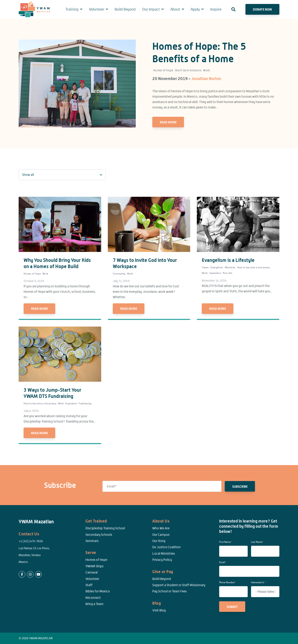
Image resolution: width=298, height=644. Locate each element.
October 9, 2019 (34, 281)
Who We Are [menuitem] (161, 528)
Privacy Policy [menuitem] (162, 560)
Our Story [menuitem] (159, 541)
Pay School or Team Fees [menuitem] (169, 591)
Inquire (216, 9)
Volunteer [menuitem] (92, 579)
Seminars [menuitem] (92, 541)
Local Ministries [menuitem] (164, 553)
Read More (168, 122)
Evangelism (217, 267)
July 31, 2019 (121, 281)
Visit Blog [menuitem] (159, 610)
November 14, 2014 (214, 281)
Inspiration (215, 273)
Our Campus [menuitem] (161, 535)
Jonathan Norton (206, 78)
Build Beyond (125, 9)
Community (119, 274)
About (175, 9)
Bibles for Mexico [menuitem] (98, 591)
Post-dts (227, 273)
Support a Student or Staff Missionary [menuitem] (179, 585)
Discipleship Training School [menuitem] (105, 528)
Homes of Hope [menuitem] (96, 560)
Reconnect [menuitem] (93, 598)
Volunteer (97, 9)
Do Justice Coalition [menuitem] (166, 547)
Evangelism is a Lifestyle (228, 260)
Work (206, 70)
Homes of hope (163, 70)
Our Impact (151, 9)
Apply (195, 9)
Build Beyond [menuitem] (162, 579)
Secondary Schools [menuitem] (99, 535)
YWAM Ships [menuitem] (94, 566)
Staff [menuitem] (89, 585)
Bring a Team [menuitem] (94, 604)
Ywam (205, 267)
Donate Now (262, 9)
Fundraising (85, 403)
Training (72, 9)
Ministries (230, 267)
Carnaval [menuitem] (92, 572)
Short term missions (188, 70)
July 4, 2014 (31, 411)
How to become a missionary (254, 267)
